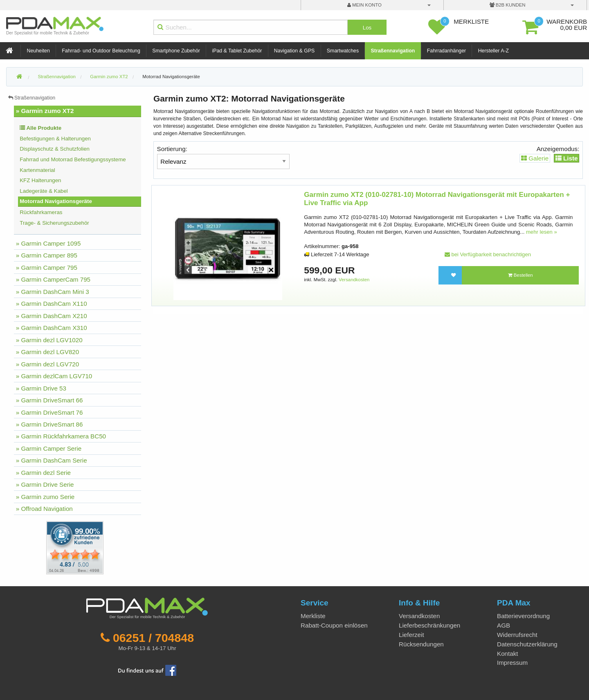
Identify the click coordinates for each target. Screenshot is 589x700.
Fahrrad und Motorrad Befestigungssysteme (73, 159)
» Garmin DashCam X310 (52, 328)
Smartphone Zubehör (176, 51)
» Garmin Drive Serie (45, 484)
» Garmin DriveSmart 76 (49, 412)
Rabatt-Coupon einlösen (334, 625)
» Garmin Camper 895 (47, 255)
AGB (504, 625)
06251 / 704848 (153, 638)
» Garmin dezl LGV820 (48, 352)
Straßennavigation (393, 51)
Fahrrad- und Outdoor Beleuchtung (101, 51)
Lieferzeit (411, 635)
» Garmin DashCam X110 (52, 304)
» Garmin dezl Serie (43, 473)
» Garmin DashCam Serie (52, 460)
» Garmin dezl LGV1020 (49, 340)
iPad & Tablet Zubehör (237, 51)
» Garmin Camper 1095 (48, 243)
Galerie (535, 158)
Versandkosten (354, 280)
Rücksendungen (421, 644)
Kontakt (508, 654)
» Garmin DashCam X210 (52, 316)
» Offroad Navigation (44, 509)
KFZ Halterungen (40, 180)
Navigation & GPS (294, 51)
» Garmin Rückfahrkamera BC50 (61, 436)
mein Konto (364, 5)
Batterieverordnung (523, 616)
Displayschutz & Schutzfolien (55, 149)
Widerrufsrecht (517, 635)
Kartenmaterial (37, 170)
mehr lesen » (542, 232)
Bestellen (520, 275)
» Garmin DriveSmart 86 (49, 424)
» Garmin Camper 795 (47, 268)
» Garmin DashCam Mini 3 (53, 292)
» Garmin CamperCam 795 (53, 279)
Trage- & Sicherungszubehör (54, 223)
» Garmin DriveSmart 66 (49, 400)
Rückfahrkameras (41, 212)
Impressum (512, 663)
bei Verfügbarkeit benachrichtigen (488, 254)
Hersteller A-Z (493, 51)
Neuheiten (38, 51)
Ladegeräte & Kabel (44, 191)
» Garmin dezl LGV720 (48, 364)
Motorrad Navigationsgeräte (171, 77)
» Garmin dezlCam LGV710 (54, 376)
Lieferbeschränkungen (429, 625)
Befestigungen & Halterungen (55, 139)
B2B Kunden (508, 5)
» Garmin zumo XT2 (45, 111)
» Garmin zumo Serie (45, 497)
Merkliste (313, 616)
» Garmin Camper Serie (49, 448)
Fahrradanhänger (446, 51)
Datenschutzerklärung (527, 644)
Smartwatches (343, 51)
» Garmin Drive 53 (41, 388)
